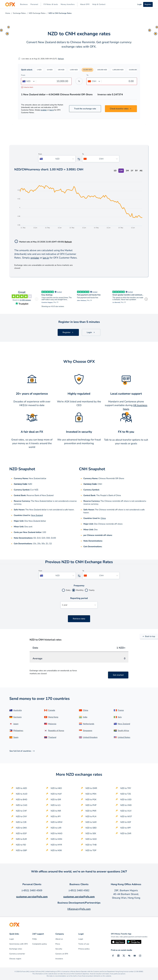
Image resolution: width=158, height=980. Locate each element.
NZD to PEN (91, 794)
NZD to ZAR (126, 833)
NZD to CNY (21, 817)
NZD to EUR (21, 839)
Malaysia (52, 724)
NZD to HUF (56, 794)
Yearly (92, 590)
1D (115, 171)
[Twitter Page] (124, 956)
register (44, 110)
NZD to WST (126, 817)
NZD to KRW (57, 822)
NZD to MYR (56, 845)
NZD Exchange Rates (37, 13)
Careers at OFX (62, 954)
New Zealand (37, 515)
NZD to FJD (21, 845)
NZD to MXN (56, 839)
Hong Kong (53, 717)
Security (59, 949)
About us (59, 939)
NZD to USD (126, 800)
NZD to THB (91, 845)
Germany (17, 717)
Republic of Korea (56, 731)
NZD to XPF (126, 828)
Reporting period (79, 598)
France (121, 710)
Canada (52, 710)
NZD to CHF (21, 811)
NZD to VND (126, 805)
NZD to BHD (22, 800)
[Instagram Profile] (140, 956)
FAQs (35, 939)
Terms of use (84, 944)
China (103, 518)
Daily (68, 590)
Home (8, 13)
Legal (81, 939)
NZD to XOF (126, 822)
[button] (39, 70)
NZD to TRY (126, 788)
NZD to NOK (56, 850)
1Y (132, 171)
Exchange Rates (19, 13)
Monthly (80, 590)
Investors (59, 959)
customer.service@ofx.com (32, 897)
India (85, 717)
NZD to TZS (126, 794)
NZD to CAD (22, 805)
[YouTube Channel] (135, 956)
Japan (16, 724)
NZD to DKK (21, 828)
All (141, 171)
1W (121, 171)
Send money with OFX (19, 944)
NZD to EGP (21, 833)
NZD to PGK (91, 800)
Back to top (149, 636)
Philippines (18, 731)
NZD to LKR (56, 828)
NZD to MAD (57, 833)
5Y (136, 171)
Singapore (88, 731)
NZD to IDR (56, 800)
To (87, 75)
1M (127, 171)
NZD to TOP (91, 850)
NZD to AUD (22, 794)
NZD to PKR (91, 811)
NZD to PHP (91, 805)
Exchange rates (16, 949)
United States (124, 737)
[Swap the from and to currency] (79, 81)
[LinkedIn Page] (118, 956)
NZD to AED (21, 788)
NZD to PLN (91, 817)
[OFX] (10, 4)
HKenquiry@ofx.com (79, 909)
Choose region (15, 959)
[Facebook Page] (113, 956)
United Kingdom (90, 737)
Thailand (52, 737)
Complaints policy (40, 944)
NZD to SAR (91, 822)
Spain (16, 737)
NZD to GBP (21, 850)
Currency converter (17, 954)
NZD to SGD (91, 839)
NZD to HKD (56, 788)
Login (12, 939)
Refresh (61, 59)
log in (52, 110)
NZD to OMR (91, 788)
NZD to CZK (21, 822)
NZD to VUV (126, 811)
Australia (18, 710)
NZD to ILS (56, 805)
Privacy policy (84, 949)
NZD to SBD (91, 828)
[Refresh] (19, 59)
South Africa (123, 731)
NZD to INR (56, 811)
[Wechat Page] (129, 956)
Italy (120, 717)
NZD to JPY (56, 817)
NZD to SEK (91, 833)
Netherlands (89, 724)
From (23, 75)
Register (148, 4)
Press (58, 944)
